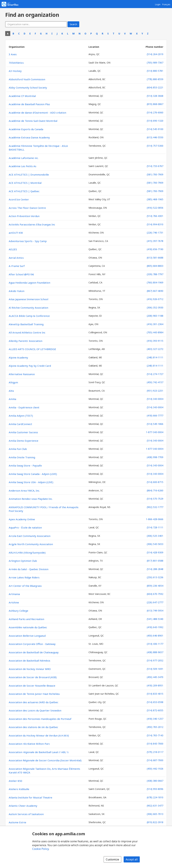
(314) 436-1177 (155, 644)
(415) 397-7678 (155, 241)
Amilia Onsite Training (22, 457)
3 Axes (13, 54)
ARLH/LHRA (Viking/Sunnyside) (27, 553)
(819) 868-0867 (155, 104)
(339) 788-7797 (155, 274)
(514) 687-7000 (155, 760)
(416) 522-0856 (155, 208)
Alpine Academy (18, 357)
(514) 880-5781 (155, 71)
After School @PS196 (21, 274)
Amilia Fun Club (18, 449)
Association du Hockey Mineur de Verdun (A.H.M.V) (39, 735)
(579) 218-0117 (155, 752)
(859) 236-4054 (155, 586)
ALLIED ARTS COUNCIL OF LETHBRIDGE (32, 349)
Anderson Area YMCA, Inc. (24, 491)
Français (166, 4)
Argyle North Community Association (31, 544)
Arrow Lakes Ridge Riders (24, 577)
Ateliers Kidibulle (19, 789)
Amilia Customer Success (23, 432)
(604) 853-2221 (155, 87)
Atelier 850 (15, 781)
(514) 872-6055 (155, 710)
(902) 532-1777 (155, 507)
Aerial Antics (16, 258)
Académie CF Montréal (22, 96)
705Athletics (16, 63)
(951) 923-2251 (155, 391)
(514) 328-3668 (155, 96)
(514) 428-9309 (155, 552)
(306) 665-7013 (155, 814)
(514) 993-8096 (155, 789)
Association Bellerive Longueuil (27, 636)
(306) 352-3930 (155, 308)
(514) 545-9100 (155, 129)
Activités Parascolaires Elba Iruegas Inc (32, 224)
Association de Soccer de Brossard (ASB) (33, 677)
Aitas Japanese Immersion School (28, 299)
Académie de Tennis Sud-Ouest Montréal (33, 121)
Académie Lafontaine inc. (24, 158)
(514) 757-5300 (155, 146)
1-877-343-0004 (155, 432)
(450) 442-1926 (155, 769)
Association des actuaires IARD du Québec (34, 702)
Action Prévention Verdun (24, 216)
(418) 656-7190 (155, 249)
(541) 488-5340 (155, 619)
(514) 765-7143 (155, 735)
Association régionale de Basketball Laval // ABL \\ (39, 752)
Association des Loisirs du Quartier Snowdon (35, 710)
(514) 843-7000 (155, 744)
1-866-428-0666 (155, 519)
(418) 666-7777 (155, 416)
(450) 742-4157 (155, 382)
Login (158, 4)
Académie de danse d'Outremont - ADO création (37, 113)
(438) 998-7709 (155, 457)
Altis (11, 391)
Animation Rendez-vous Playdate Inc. (31, 499)
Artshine (14, 602)
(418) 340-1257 (155, 719)
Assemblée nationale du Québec (28, 627)
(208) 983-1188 (155, 316)
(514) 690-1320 (155, 121)
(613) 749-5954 (155, 611)
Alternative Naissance (22, 374)
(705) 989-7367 (155, 63)
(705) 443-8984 (155, 332)
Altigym (13, 382)
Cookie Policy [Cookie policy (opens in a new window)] (40, 849)
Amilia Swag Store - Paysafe (25, 465)
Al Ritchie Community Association (28, 308)
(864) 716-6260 (155, 490)
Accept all (132, 859)
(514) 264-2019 (155, 54)
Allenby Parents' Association (26, 341)
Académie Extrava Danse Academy (29, 137)
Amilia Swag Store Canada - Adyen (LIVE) (33, 474)
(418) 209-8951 (155, 685)
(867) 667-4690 (155, 291)
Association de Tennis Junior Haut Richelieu (34, 694)
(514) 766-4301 (155, 216)
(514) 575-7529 (155, 499)
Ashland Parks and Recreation (26, 619)
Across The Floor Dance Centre (27, 208)
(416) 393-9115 (155, 341)
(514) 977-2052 (155, 660)
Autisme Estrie (17, 822)
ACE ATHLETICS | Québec (24, 191)
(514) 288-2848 (155, 569)
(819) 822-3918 (155, 822)
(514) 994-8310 (155, 224)
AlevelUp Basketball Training (26, 324)
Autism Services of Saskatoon (26, 814)
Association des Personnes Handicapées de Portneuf (40, 719)
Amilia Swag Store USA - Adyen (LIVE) (31, 482)
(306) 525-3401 (155, 536)
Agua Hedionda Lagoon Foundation (29, 283)
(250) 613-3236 (155, 577)
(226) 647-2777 (155, 602)
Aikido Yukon (17, 291)
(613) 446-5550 (155, 137)
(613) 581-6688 (155, 258)
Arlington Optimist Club (23, 561)
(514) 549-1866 (155, 424)
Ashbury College (18, 611)
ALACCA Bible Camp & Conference (29, 316)
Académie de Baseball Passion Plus (29, 104)
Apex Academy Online (22, 519)
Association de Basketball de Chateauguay (34, 652)
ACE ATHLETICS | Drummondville (29, 175)
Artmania (14, 594)
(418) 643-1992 (155, 627)
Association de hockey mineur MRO (30, 669)
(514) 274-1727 (155, 374)
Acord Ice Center (19, 199)
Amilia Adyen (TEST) (21, 416)
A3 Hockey (15, 71)
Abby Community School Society (28, 88)
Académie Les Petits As (23, 166)
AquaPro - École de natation (25, 527)
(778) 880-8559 (155, 79)
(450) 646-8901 (155, 636)
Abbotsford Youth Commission (27, 79)
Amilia (12, 399)
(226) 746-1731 (155, 233)
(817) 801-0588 (155, 561)
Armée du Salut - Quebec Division (29, 569)
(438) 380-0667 (155, 781)
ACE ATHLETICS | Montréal (25, 183)
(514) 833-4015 (155, 694)
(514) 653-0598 (155, 702)
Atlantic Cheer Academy (23, 806)
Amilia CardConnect (20, 424)
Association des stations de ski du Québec (33, 727)
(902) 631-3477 (155, 806)
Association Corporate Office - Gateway (32, 644)
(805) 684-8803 (155, 266)
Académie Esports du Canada (26, 129)
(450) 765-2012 (155, 727)
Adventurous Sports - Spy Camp (28, 241)
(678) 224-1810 (155, 797)
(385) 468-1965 (155, 199)
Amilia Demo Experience (24, 441)
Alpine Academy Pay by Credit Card (30, 366)
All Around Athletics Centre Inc (27, 332)
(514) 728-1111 (155, 527)
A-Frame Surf (17, 266)
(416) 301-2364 (155, 324)
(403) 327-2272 (155, 349)
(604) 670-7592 (155, 594)
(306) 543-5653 (155, 544)
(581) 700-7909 (155, 174)
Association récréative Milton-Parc (29, 744)
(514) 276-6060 (155, 112)
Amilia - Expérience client (24, 407)
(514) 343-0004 (155, 399)
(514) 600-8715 (155, 482)
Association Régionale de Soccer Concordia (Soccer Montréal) (45, 760)
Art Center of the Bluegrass (25, 586)
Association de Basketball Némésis (29, 661)
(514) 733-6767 (155, 166)
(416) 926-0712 (155, 299)
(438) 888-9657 (155, 652)
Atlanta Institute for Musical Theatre (30, 797)
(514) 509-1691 (155, 669)
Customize (112, 859)
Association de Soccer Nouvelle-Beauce (32, 686)
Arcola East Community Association (30, 536)
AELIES (13, 249)
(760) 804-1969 (155, 282)
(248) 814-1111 (155, 357)
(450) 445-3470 (155, 677)
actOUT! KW (16, 233)
